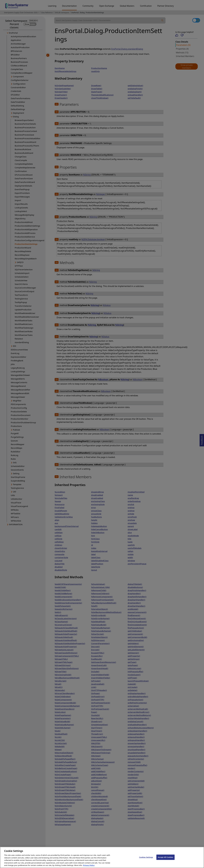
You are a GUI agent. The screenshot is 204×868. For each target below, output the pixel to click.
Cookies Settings (146, 860)
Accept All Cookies (165, 860)
